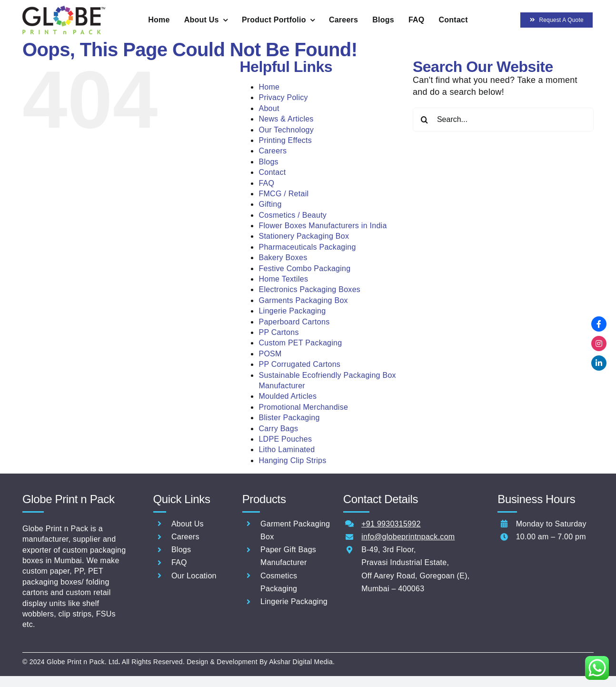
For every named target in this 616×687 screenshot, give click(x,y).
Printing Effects (285, 140)
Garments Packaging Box (303, 300)
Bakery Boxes (283, 258)
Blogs (268, 162)
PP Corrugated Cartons (299, 364)
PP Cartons (278, 332)
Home (269, 87)
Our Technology (286, 130)
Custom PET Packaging (300, 343)
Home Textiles (283, 279)
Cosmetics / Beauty (293, 215)
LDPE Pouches (285, 439)
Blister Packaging (289, 418)
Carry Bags (278, 429)
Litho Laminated (287, 450)
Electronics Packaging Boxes (309, 289)
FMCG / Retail (283, 194)
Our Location (194, 576)
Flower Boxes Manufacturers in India (323, 226)
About (269, 108)
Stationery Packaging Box (304, 236)
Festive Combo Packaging (304, 268)
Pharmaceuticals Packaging (307, 247)
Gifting (270, 204)
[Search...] (503, 120)
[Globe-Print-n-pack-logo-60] (64, 10)
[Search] (425, 120)
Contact (272, 172)
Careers (273, 151)
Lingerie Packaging (292, 311)
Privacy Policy (283, 97)
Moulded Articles (288, 396)
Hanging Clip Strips (292, 460)
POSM (270, 354)
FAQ (266, 183)
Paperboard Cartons (294, 322)
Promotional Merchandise (303, 407)
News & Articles (286, 119)
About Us (188, 524)
